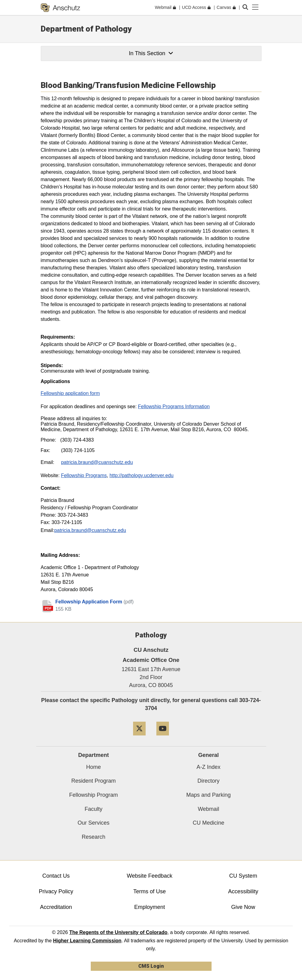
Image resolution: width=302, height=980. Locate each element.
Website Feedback (150, 876)
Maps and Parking (208, 795)
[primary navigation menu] (255, 7)
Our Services (94, 823)
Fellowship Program (93, 795)
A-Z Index (208, 767)
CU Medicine (208, 823)
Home (94, 767)
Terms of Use (150, 891)
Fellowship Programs (84, 475)
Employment (150, 907)
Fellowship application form (70, 393)
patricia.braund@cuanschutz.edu (90, 530)
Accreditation (56, 907)
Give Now (243, 907)
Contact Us (56, 876)
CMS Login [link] (151, 966)
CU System (243, 876)
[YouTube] (163, 738)
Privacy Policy (56, 891)
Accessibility (243, 891)
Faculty (94, 809)
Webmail (208, 809)
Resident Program (93, 781)
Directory (208, 781)
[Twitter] (139, 738)
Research (93, 837)
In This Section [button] (151, 53)
